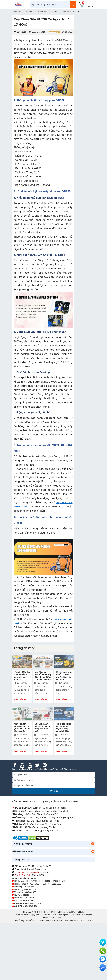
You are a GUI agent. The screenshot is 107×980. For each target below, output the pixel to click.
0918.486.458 (27, 884)
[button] (93, 844)
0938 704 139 (28, 901)
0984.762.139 (29, 898)
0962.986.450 (28, 887)
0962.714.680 (40, 884)
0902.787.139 (32, 881)
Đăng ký (53, 791)
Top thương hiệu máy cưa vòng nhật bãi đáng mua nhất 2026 (63, 727)
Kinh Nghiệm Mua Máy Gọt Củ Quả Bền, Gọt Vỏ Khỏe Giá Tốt (22, 727)
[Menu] (90, 4)
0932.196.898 (45, 881)
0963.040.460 (30, 892)
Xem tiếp (18, 700)
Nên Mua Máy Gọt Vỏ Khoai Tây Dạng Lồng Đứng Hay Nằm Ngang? (43, 676)
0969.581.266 (28, 895)
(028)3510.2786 (59, 881)
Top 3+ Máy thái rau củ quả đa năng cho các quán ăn (22, 676)
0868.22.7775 (30, 889)
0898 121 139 (35, 903)
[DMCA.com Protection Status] (39, 838)
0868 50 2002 (35, 906)
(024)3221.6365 (54, 884)
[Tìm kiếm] (73, 4)
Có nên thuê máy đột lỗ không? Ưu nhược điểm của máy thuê (64, 676)
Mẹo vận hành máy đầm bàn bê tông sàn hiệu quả (42, 727)
